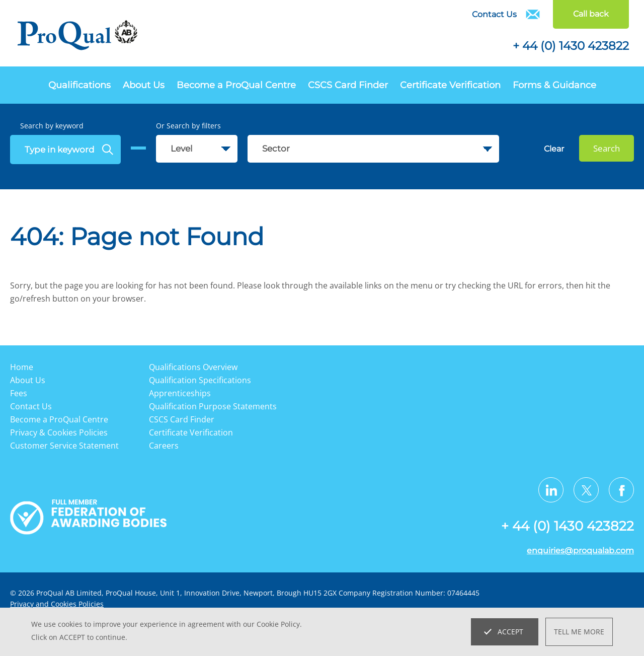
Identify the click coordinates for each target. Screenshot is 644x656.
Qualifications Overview (193, 367)
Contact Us (494, 14)
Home (22, 367)
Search (607, 148)
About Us (144, 85)
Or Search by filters (188, 126)
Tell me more (579, 632)
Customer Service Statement (64, 446)
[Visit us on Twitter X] (586, 490)
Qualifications (79, 85)
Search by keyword (52, 126)
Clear (554, 149)
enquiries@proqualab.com (580, 551)
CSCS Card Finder (348, 85)
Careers (164, 446)
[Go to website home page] (78, 37)
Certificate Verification (450, 85)
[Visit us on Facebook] (621, 490)
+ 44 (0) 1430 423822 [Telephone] (571, 46)
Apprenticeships (180, 393)
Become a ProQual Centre (236, 85)
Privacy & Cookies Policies (59, 432)
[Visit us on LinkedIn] (551, 490)
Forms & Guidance (554, 85)
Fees (19, 393)
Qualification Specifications (200, 380)
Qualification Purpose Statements (213, 406)
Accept (510, 632)
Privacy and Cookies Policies (57, 604)
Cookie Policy (278, 624)
